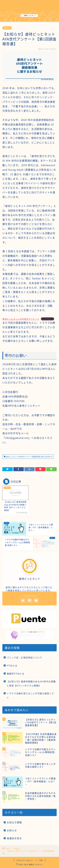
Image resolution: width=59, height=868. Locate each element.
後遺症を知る (14, 838)
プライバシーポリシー (25, 860)
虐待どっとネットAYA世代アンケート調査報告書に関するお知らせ (29, 457)
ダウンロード (48, 319)
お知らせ (7, 28)
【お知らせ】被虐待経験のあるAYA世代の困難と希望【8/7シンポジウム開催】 (31, 683)
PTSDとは (12, 665)
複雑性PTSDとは (16, 674)
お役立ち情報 (14, 822)
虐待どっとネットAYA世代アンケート (21, 319)
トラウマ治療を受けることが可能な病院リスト (30, 695)
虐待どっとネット (30, 4)
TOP (41, 860)
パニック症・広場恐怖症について (24, 657)
